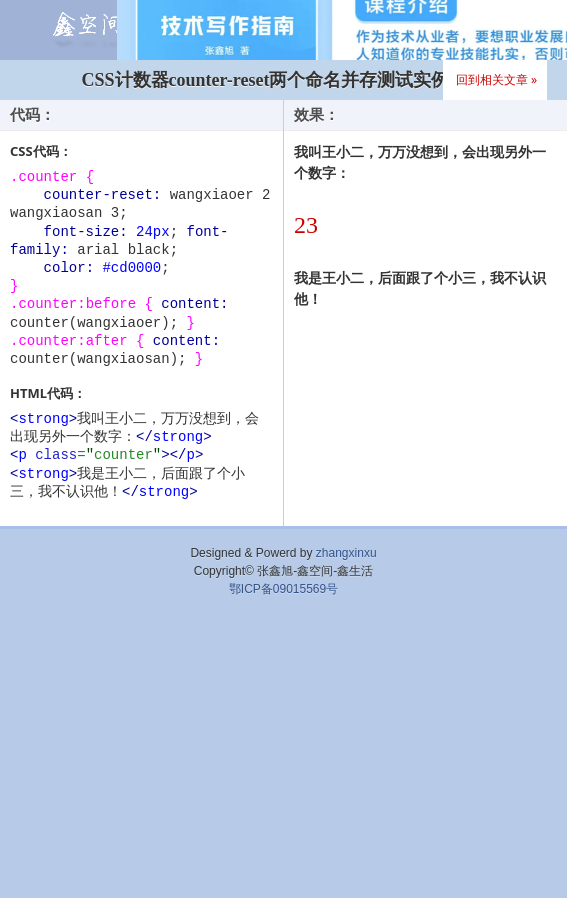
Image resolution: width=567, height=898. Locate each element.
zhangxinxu (346, 553)
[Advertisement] (283, 753)
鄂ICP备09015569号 (283, 589)
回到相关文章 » (496, 79)
